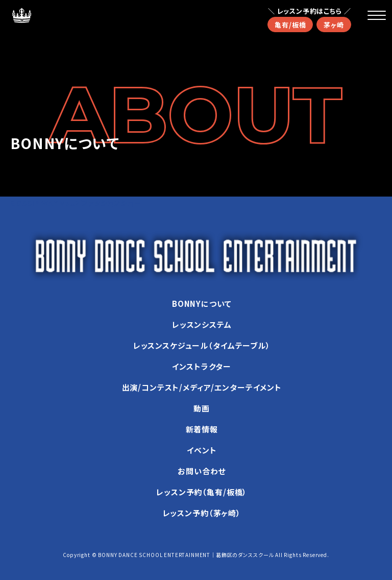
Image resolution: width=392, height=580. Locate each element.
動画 (202, 408)
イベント (202, 450)
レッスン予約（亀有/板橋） (202, 492)
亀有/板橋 (290, 25)
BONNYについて (202, 304)
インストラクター (202, 366)
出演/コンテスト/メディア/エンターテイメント (202, 387)
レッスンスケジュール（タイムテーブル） (202, 345)
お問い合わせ (202, 471)
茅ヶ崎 (334, 25)
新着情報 (202, 429)
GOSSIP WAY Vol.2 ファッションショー (76, 203)
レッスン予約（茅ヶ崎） (202, 513)
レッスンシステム (202, 324)
